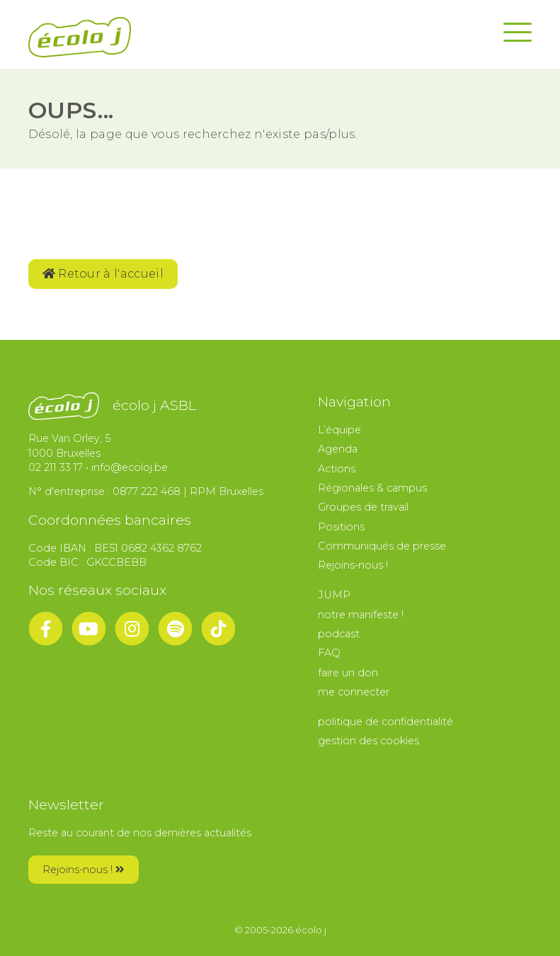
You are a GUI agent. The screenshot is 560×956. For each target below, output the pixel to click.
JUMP (334, 595)
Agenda (338, 449)
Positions (341, 527)
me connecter (354, 692)
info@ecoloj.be (130, 467)
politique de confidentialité (385, 722)
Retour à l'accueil (103, 274)
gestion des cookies (368, 741)
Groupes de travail (363, 507)
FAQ (329, 653)
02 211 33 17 (56, 467)
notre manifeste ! (361, 615)
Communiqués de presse (382, 546)
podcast (339, 634)
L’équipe (339, 430)
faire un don (348, 673)
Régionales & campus (372, 488)
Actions (337, 469)
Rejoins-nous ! (353, 565)
